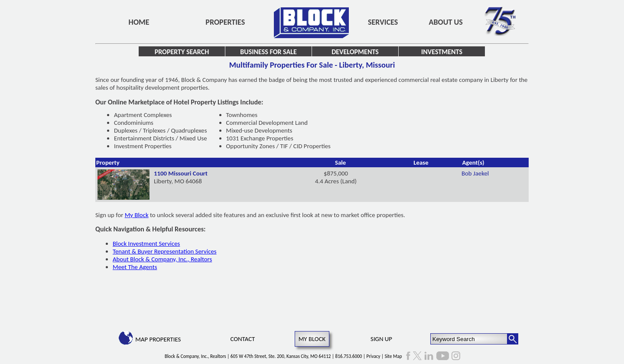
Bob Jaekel (475, 173)
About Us (446, 22)
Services (383, 22)
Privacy (374, 356)
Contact (243, 339)
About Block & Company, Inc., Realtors (162, 259)
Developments (355, 52)
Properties (225, 22)
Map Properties (158, 339)
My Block (137, 215)
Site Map (393, 356)
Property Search (182, 52)
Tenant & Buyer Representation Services (165, 251)
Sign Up (381, 339)
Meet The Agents (135, 267)
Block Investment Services (146, 244)
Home (139, 22)
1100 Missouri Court (181, 173)
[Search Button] (513, 339)
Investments (442, 52)
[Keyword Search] (469, 339)
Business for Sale (268, 52)
